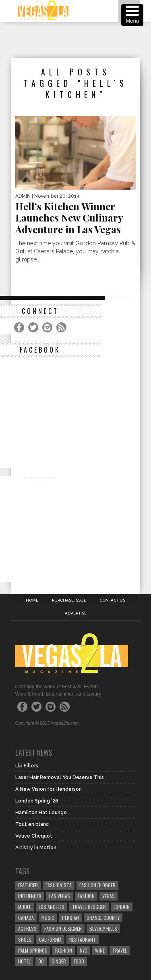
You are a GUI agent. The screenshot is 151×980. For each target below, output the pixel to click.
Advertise (76, 613)
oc (41, 961)
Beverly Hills (103, 929)
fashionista (59, 885)
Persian (70, 918)
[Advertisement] (81, 40)
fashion (64, 950)
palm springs (33, 950)
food (79, 961)
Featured (28, 885)
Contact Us (112, 600)
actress (27, 929)
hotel (24, 961)
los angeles (52, 907)
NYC (84, 950)
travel (120, 950)
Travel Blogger (89, 907)
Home (32, 600)
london (122, 907)
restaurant (83, 939)
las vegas (60, 896)
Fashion (86, 896)
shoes (25, 939)
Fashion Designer (63, 929)
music (48, 918)
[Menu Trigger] (132, 15)
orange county (103, 918)
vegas (109, 896)
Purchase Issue (69, 600)
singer (59, 961)
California (50, 939)
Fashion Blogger (97, 885)
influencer (30, 896)
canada (26, 918)
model (25, 907)
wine (100, 950)
